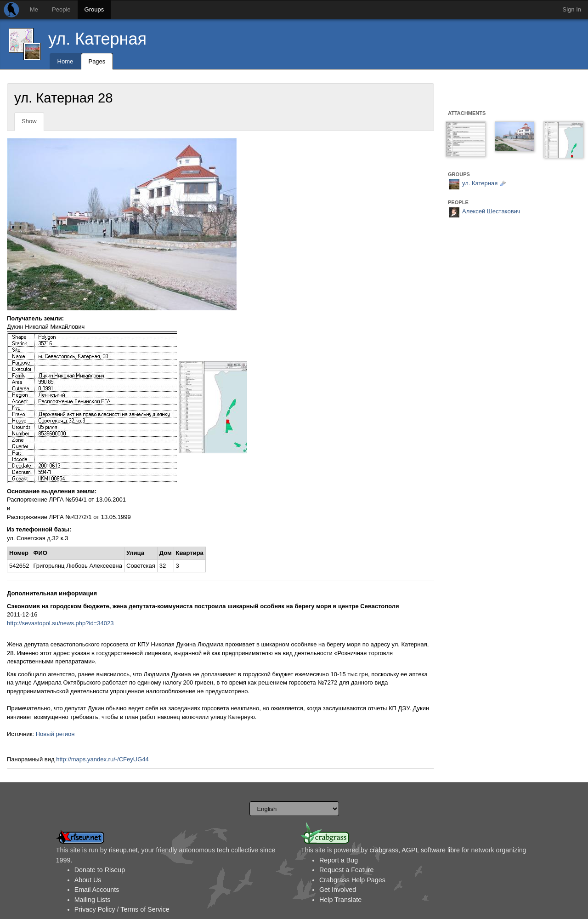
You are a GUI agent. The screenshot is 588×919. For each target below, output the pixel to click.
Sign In (572, 9)
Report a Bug (339, 860)
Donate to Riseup (100, 870)
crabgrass (384, 850)
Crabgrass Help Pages (352, 880)
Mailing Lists (93, 900)
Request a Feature (346, 870)
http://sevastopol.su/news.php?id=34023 (60, 623)
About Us (88, 880)
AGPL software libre (431, 850)
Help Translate (340, 900)
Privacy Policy (95, 909)
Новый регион (55, 734)
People (61, 9)
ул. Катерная (97, 39)
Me (34, 9)
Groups (94, 9)
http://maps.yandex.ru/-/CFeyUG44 (102, 759)
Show (29, 121)
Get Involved (338, 890)
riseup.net (123, 850)
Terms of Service (145, 909)
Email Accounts (97, 890)
